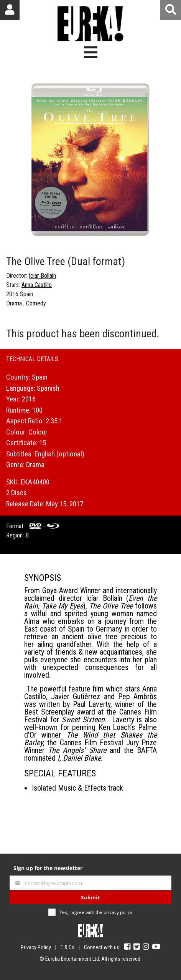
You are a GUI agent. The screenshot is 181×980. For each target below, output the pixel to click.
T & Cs (67, 947)
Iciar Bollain (42, 276)
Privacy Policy (36, 947)
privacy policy (118, 912)
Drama (14, 303)
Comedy (36, 303)
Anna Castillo (37, 285)
